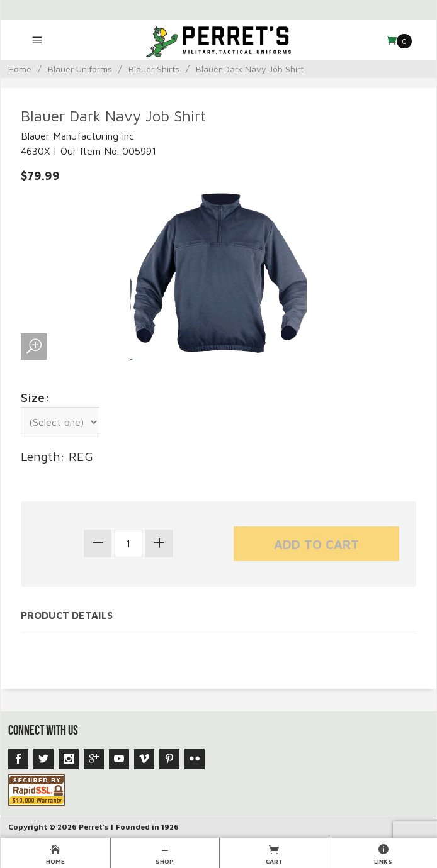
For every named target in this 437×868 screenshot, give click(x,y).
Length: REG (57, 456)
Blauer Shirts (154, 69)
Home (20, 69)
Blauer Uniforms (80, 69)
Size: (35, 397)
